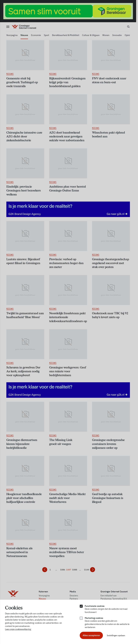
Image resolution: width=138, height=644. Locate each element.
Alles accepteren (91, 635)
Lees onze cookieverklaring (18, 629)
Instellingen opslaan (116, 635)
